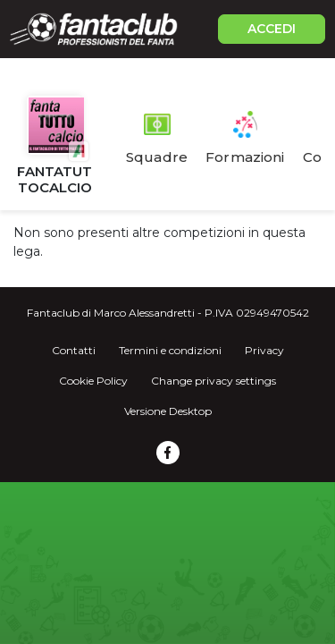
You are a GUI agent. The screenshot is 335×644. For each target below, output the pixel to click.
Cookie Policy (93, 381)
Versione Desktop (168, 411)
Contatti (74, 350)
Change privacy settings (214, 381)
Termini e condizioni (170, 350)
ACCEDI (272, 29)
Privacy (264, 350)
